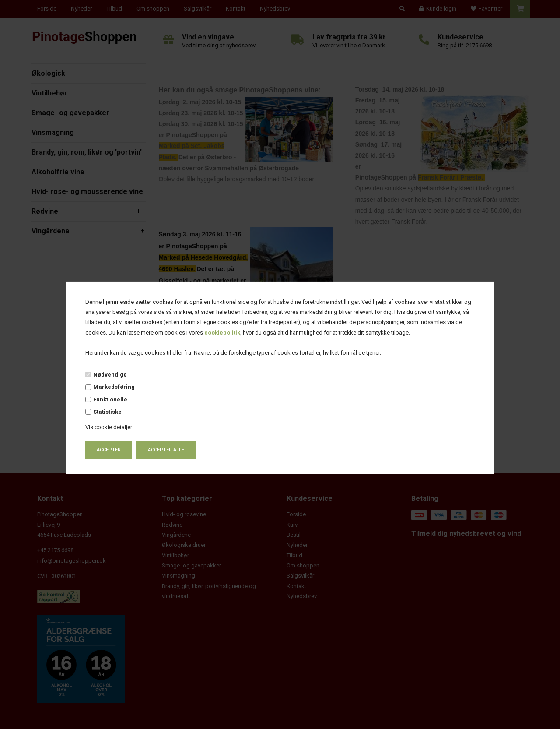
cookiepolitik (222, 333)
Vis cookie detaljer (109, 427)
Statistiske (107, 412)
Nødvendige (110, 375)
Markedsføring (114, 387)
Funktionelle (110, 400)
